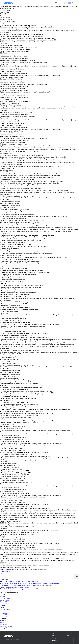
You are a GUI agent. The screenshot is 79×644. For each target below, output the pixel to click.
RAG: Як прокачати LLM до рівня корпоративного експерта (19, 581)
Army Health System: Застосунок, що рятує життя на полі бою (20, 589)
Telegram (54, 636)
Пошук (2, 573)
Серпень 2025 (4, 600)
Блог (36, 3)
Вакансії (32, 3)
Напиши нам (47, 3)
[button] (68, 3)
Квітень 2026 (4, 596)
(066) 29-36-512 (69, 634)
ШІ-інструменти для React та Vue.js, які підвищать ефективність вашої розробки (26, 585)
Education (3, 620)
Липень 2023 (4, 613)
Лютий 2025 (4, 604)
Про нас (20, 3)
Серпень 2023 (4, 611)
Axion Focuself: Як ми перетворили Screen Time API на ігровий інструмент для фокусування (29, 583)
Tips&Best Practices (6, 626)
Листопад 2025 (5, 598)
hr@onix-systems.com (70, 638)
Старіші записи (5, 571)
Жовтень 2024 (5, 606)
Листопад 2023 (5, 609)
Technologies (4, 624)
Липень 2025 (4, 602)
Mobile (2, 622)
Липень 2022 (4, 617)
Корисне (40, 3)
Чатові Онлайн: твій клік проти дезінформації (15, 587)
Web (1, 630)
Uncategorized (4, 628)
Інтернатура (26, 3)
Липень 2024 (4, 607)
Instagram (55, 638)
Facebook (54, 634)
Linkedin (54, 640)
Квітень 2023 (4, 615)
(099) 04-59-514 (69, 636)
